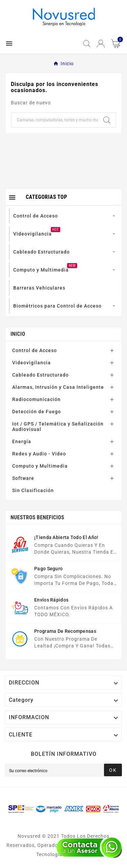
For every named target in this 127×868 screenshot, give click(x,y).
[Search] (107, 120)
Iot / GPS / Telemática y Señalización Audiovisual (58, 427)
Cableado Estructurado (40, 375)
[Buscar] (55, 120)
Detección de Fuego (37, 412)
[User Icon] (101, 44)
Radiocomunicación (36, 399)
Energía (22, 441)
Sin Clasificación (33, 490)
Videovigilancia (31, 363)
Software (23, 478)
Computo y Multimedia (40, 466)
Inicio (18, 334)
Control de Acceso (35, 350)
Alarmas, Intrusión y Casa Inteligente (58, 387)
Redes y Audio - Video (39, 454)
